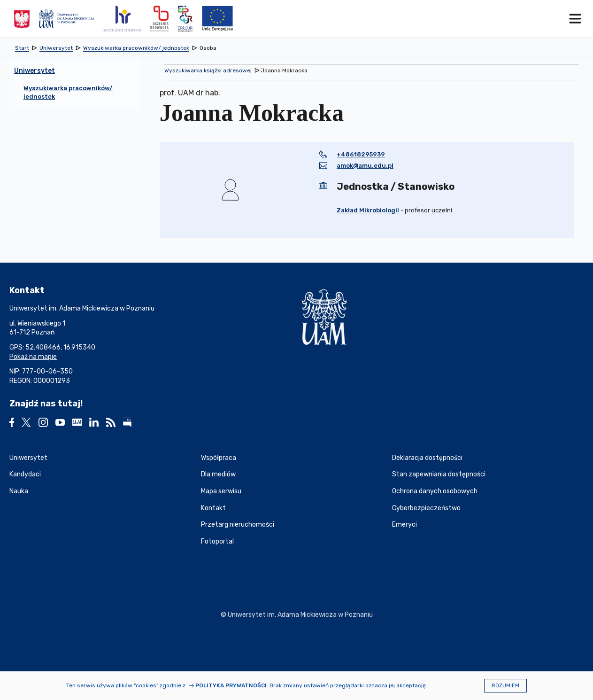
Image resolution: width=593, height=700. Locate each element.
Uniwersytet (28, 458)
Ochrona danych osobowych (435, 491)
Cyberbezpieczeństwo (426, 508)
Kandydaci (25, 474)
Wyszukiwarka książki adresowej (208, 70)
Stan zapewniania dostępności (439, 474)
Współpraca (219, 458)
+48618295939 (361, 154)
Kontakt (213, 508)
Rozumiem (505, 686)
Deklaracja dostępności (427, 458)
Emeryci (404, 525)
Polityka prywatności (231, 685)
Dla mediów (218, 474)
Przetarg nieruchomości (238, 525)
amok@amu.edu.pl (365, 166)
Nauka (19, 491)
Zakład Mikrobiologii (368, 210)
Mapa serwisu (221, 491)
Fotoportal (217, 541)
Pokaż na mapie (33, 357)
